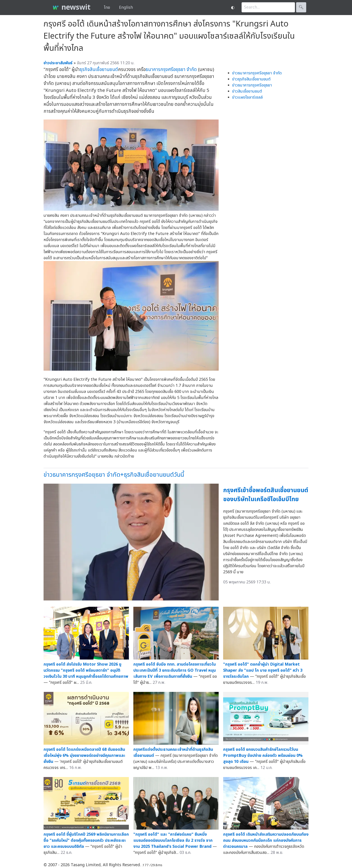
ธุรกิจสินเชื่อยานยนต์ (99, 70)
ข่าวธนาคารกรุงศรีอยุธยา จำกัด (257, 73)
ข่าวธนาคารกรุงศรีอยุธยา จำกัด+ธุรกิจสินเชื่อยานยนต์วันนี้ (114, 475)
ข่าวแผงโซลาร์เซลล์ (247, 97)
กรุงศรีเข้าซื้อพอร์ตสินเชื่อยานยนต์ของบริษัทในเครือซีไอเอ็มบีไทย (266, 495)
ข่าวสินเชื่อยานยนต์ (247, 91)
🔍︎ (301, 7)
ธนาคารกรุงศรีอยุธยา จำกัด (171, 70)
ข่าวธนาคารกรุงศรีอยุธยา (252, 85)
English (126, 8)
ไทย (107, 8)
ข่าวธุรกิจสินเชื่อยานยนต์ (251, 79)
